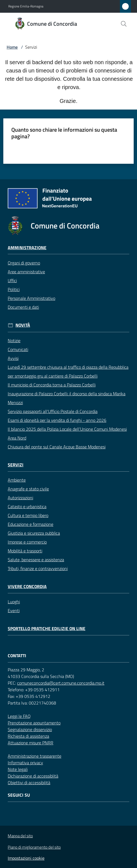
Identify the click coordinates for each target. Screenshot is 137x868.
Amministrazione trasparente (35, 756)
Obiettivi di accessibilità (29, 783)
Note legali (18, 769)
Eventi (14, 610)
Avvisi (13, 358)
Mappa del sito (20, 836)
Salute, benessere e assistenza (36, 560)
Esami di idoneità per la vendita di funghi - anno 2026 (57, 420)
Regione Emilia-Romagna (26, 6)
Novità (23, 325)
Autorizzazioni (20, 498)
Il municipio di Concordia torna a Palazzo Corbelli (52, 385)
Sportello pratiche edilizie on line (47, 629)
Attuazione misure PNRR (31, 743)
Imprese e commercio (27, 542)
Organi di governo (24, 263)
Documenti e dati (23, 307)
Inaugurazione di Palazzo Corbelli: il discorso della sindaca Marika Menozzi (67, 398)
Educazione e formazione (31, 524)
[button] (124, 24)
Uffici (12, 280)
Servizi (16, 465)
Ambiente (17, 480)
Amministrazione (27, 248)
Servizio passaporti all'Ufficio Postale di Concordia (53, 411)
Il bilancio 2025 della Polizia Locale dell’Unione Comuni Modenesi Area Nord (67, 433)
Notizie (14, 341)
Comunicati (18, 349)
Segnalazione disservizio (30, 729)
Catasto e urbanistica (27, 506)
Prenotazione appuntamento (34, 723)
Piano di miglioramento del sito (34, 847)
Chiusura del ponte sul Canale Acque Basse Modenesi (57, 447)
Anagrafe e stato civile (28, 489)
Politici (14, 289)
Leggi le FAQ (19, 716)
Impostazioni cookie (26, 858)
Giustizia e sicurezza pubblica (34, 533)
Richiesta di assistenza (28, 736)
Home (12, 47)
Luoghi (14, 602)
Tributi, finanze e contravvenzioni (38, 568)
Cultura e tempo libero (28, 515)
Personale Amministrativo (31, 298)
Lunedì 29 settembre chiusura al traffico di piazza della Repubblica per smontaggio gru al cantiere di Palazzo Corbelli (68, 371)
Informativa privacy (25, 763)
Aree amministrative (26, 272)
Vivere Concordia (27, 587)
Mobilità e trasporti (25, 551)
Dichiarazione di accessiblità (33, 776)
